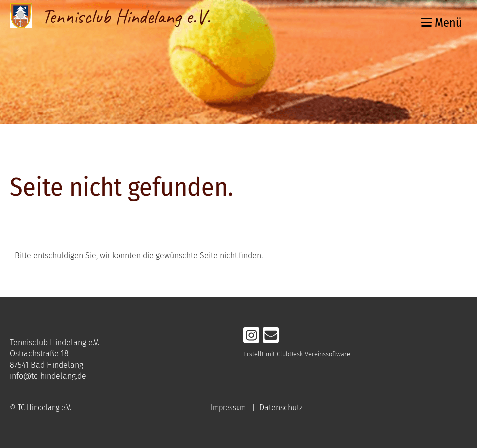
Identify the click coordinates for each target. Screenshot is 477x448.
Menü (442, 23)
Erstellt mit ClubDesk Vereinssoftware (297, 354)
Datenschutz (281, 407)
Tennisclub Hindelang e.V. (126, 17)
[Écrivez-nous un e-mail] (271, 337)
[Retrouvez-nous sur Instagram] (251, 337)
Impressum (228, 407)
